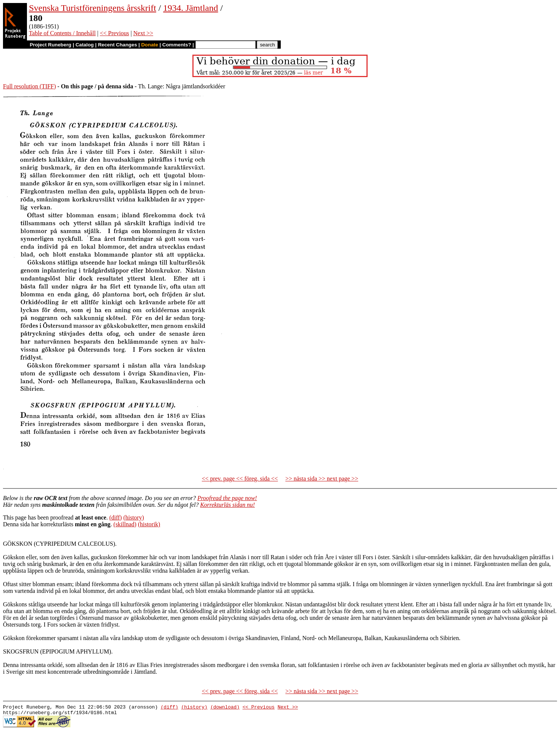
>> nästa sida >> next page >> (322, 479)
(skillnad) (125, 524)
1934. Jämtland (191, 8)
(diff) (115, 517)
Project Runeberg (50, 45)
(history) (133, 517)
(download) (225, 708)
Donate (150, 45)
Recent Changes (118, 45)
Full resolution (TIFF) (29, 86)
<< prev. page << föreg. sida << (240, 479)
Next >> (143, 33)
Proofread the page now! (227, 498)
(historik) (149, 524)
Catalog (85, 45)
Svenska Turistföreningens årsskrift (92, 8)
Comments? (177, 45)
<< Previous (115, 33)
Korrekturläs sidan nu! (228, 505)
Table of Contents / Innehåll (62, 33)
